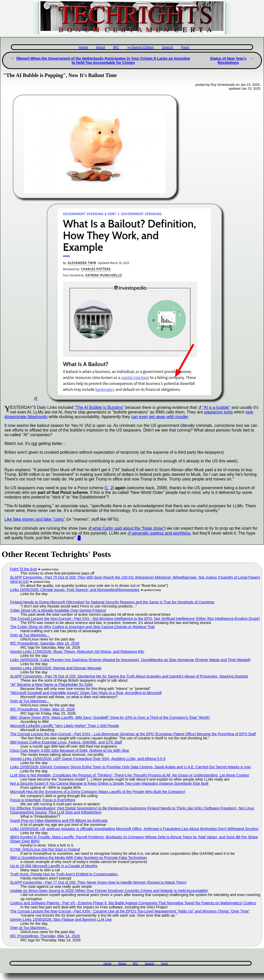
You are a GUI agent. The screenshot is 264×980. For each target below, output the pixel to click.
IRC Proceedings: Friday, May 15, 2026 (42, 709)
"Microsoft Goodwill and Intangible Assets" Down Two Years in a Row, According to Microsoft (86, 693)
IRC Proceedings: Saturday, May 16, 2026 (45, 643)
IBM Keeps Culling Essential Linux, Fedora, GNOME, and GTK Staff (66, 742)
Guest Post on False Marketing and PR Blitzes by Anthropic (59, 821)
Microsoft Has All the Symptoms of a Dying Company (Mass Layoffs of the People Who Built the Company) (98, 792)
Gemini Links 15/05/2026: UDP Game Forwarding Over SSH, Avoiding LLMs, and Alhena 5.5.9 (88, 759)
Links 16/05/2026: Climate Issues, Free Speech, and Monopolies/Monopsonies (75, 590)
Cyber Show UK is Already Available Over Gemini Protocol (58, 610)
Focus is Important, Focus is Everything (43, 800)
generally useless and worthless (161, 533)
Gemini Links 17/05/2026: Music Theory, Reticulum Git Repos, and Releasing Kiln (77, 652)
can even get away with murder (160, 417)
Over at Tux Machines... (30, 635)
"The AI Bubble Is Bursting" (99, 407)
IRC (116, 47)
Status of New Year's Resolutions (228, 61)
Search (167, 47)
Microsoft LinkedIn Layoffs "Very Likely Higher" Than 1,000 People (64, 726)
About (101, 47)
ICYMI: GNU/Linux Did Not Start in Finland (45, 849)
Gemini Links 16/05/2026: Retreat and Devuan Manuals (56, 668)
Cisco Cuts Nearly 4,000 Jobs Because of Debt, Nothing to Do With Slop (70, 750)
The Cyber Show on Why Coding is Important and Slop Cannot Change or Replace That (82, 627)
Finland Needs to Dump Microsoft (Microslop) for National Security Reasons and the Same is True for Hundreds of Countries (112, 602)
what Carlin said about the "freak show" (128, 528)
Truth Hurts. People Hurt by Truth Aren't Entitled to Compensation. (64, 874)
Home (83, 47)
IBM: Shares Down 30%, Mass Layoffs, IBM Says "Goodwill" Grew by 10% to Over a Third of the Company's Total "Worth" (110, 717)
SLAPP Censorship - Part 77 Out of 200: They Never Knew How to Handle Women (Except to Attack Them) (98, 882)
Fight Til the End (23, 569)
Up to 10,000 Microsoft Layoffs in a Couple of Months (54, 866)
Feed (185, 47)
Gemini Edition (143, 47)
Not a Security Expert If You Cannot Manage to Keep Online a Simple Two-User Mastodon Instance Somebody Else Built (109, 783)
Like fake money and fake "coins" (35, 519)
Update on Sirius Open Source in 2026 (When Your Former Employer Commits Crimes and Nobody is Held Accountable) (109, 891)
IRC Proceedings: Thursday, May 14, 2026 (45, 936)
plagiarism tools (218, 412)
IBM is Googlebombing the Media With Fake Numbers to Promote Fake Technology (79, 858)
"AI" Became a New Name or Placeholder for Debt (51, 685)
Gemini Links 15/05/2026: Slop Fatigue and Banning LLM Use (61, 919)
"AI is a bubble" (216, 407)
